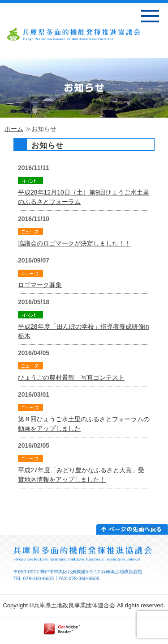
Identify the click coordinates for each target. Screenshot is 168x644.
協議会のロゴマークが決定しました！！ (74, 243)
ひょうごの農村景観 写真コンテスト (71, 377)
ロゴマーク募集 (40, 285)
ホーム (14, 129)
